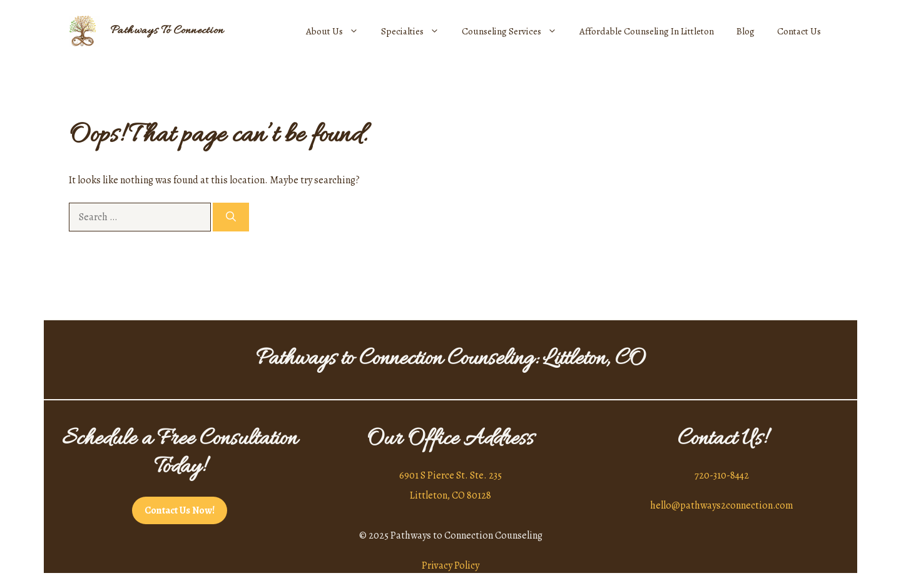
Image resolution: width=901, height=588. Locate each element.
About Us (338, 31)
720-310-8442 (722, 475)
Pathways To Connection (167, 31)
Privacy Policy (450, 565)
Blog (746, 31)
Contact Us (799, 31)
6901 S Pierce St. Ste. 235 (450, 475)
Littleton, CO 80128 (450, 495)
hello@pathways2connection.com (722, 505)
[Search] (231, 217)
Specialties (416, 31)
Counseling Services (515, 31)
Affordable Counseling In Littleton (647, 31)
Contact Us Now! (180, 510)
